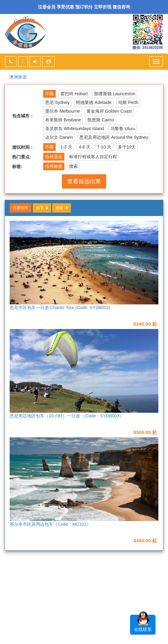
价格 (62, 208)
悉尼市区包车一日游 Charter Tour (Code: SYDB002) (60, 308)
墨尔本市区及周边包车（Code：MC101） (50, 524)
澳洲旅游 (18, 77)
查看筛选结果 (84, 181)
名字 (42, 208)
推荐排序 (21, 208)
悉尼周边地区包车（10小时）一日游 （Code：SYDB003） (67, 416)
